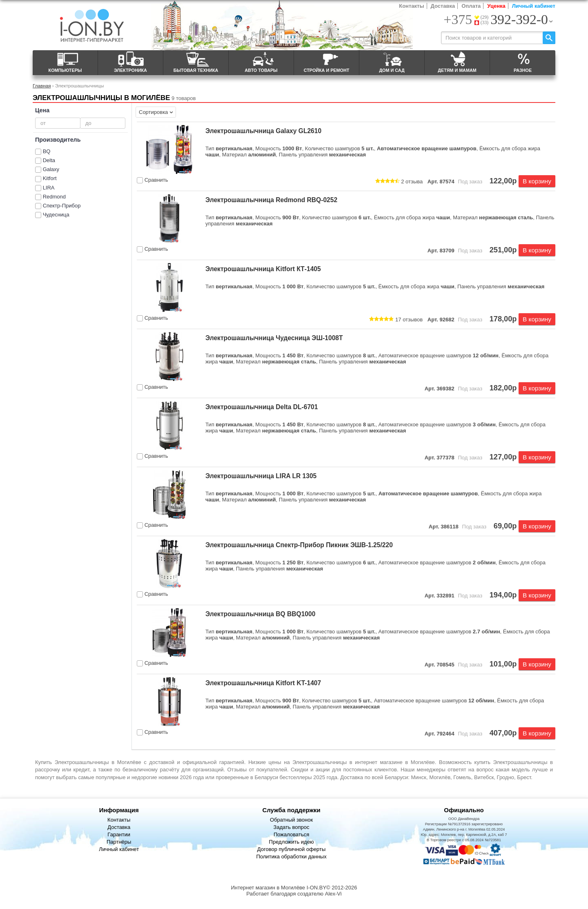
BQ (47, 151)
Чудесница (56, 215)
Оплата (471, 6)
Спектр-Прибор (62, 206)
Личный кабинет (534, 6)
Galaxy (51, 169)
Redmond (54, 197)
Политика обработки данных (291, 857)
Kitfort (50, 178)
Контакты (411, 6)
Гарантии (119, 834)
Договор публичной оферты (292, 849)
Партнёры (119, 842)
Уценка (496, 6)
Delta (49, 160)
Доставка (443, 6)
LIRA (49, 188)
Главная (42, 86)
